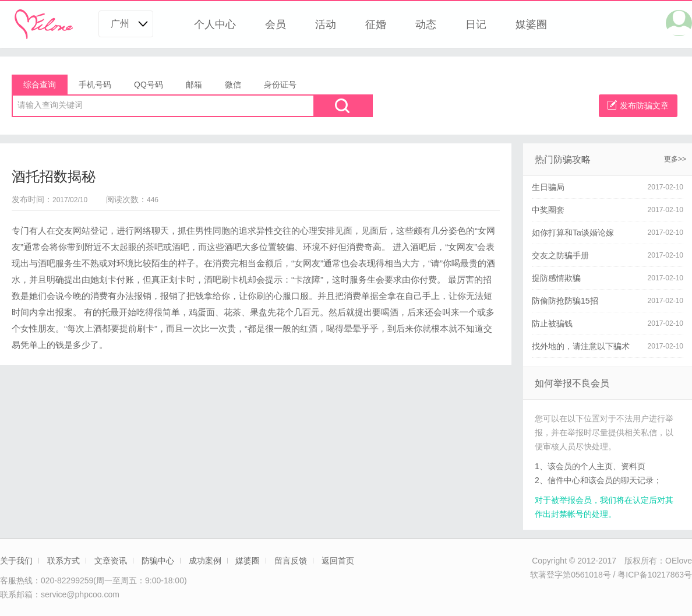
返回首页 (338, 561)
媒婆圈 (531, 24)
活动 (326, 24)
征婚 (376, 24)
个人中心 (215, 24)
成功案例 (205, 561)
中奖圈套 (548, 210)
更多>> (675, 159)
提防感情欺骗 (556, 278)
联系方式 (63, 561)
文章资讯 (111, 561)
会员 (276, 24)
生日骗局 (548, 187)
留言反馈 (291, 561)
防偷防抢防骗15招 (565, 301)
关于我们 (16, 561)
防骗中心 (158, 561)
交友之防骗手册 (560, 255)
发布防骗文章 (638, 105)
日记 (476, 24)
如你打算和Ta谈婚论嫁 (573, 233)
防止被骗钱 (552, 323)
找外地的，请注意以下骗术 (581, 346)
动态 (426, 24)
